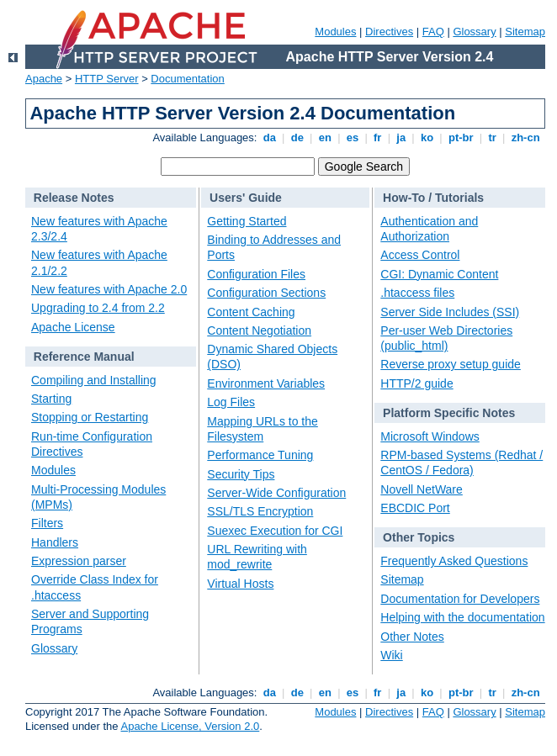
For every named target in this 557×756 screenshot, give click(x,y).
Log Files (231, 402)
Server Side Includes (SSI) (450, 312)
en (325, 137)
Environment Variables (266, 383)
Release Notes (74, 198)
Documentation (187, 79)
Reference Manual (84, 357)
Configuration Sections (266, 293)
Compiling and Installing (94, 380)
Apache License (73, 327)
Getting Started (247, 221)
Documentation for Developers (460, 599)
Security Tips (241, 474)
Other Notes (412, 637)
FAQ (433, 32)
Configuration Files (256, 274)
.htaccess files (417, 293)
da (269, 137)
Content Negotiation (259, 330)
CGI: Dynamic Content (439, 274)
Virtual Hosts (240, 584)
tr (493, 137)
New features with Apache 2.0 (109, 289)
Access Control (420, 255)
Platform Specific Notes (449, 413)
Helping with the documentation (462, 617)
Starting (51, 399)
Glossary (474, 32)
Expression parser (79, 561)
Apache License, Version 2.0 (190, 726)
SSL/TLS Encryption (260, 511)
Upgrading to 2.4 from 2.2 (98, 308)
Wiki (391, 655)
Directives (389, 32)
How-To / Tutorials (433, 198)
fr (377, 137)
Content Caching (251, 312)
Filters (47, 523)
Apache (44, 79)
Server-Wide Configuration (276, 493)
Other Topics (419, 537)
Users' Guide (246, 198)
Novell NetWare (422, 489)
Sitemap (525, 32)
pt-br (461, 137)
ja (401, 137)
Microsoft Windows (430, 436)
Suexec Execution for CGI (275, 531)
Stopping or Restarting (90, 417)
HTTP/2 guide (416, 383)
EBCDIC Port (415, 508)
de (297, 137)
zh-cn (525, 137)
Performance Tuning (260, 455)
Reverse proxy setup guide (451, 364)
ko (427, 137)
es (353, 137)
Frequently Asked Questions (454, 561)
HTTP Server (107, 79)
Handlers (55, 542)
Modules (335, 32)
